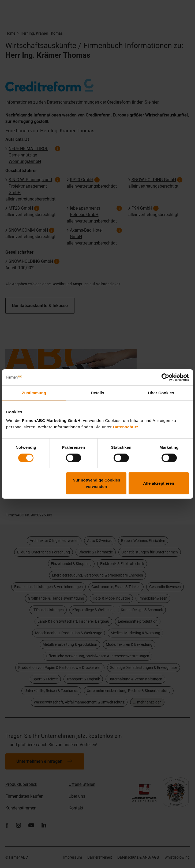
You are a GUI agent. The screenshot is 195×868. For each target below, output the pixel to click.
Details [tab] (97, 393)
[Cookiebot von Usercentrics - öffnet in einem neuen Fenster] (165, 377)
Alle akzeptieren (159, 483)
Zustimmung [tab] (34, 393)
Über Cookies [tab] (161, 393)
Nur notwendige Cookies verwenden (96, 483)
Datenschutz (126, 427)
